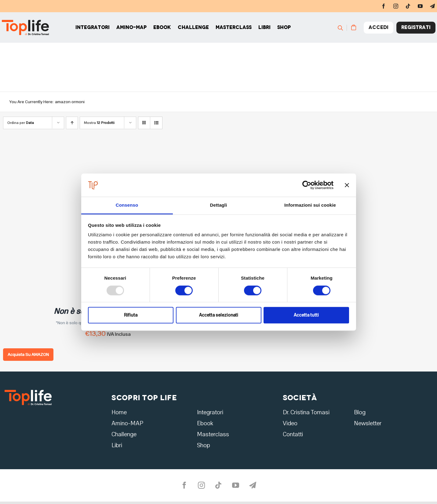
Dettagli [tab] (219, 205)
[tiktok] (408, 6)
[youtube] (420, 6)
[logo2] (28, 392)
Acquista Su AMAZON (28, 355)
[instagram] (396, 6)
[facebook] (384, 6)
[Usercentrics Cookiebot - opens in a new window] (307, 185)
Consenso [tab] (127, 205)
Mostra (99, 123)
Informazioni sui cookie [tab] (310, 205)
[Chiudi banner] (347, 185)
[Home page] (30, 27)
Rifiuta (131, 315)
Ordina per (21, 123)
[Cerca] (343, 27)
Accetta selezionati (219, 315)
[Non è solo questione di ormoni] (79, 151)
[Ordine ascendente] (72, 123)
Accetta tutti (306, 315)
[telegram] (253, 485)
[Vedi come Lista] (156, 123)
